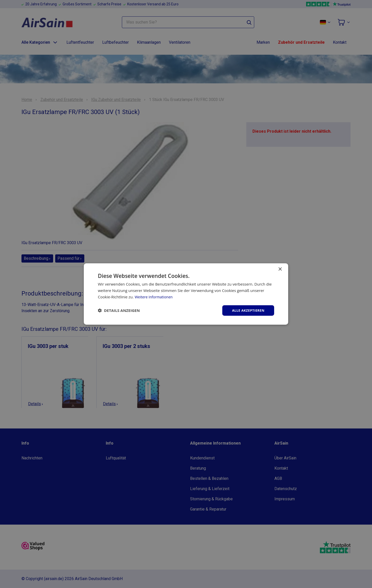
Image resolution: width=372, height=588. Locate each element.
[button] (119, 310)
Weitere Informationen (155, 296)
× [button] (280, 269)
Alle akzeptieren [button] (247, 310)
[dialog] (186, 294)
